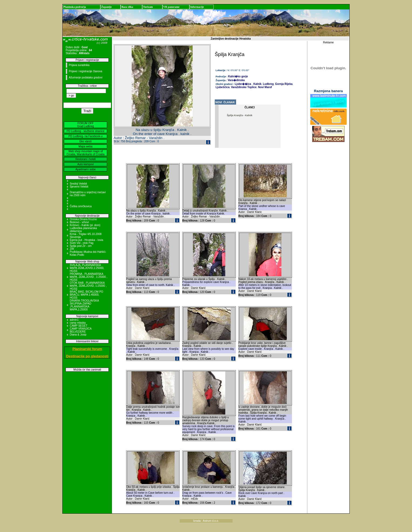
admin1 (74, 320)
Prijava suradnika (79, 65)
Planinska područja (75, 7)
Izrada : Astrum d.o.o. (206, 521)
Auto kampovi (86, 164)
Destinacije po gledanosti (87, 356)
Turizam (148, 7)
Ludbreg (268, 84)
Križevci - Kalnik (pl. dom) (85, 225)
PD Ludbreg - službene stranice (86, 131)
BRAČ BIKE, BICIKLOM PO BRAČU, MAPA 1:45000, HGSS (86, 295)
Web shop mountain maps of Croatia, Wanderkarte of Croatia (86, 153)
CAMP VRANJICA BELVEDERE (80, 330)
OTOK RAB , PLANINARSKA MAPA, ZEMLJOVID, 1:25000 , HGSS (88, 286)
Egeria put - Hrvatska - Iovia (86, 240)
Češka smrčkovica (81, 206)
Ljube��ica (243, 84)
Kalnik (257, 84)
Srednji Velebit (78, 184)
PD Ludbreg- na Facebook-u (86, 136)
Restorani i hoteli (86, 159)
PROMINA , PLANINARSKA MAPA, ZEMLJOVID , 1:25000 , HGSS (88, 277)
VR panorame (171, 7)
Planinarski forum (87, 349)
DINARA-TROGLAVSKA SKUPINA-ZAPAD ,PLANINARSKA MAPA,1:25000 (84, 305)
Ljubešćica (223, 87)
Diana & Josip (78, 335)
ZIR (72, 249)
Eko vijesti (85, 141)
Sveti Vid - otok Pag (81, 243)
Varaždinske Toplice (243, 87)
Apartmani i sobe (85, 169)
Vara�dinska (236, 80)
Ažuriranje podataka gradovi (86, 77)
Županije (106, 7)
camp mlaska (78, 323)
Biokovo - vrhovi (79, 222)
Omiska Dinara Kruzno (83, 219)
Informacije (197, 7)
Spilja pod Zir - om (81, 246)
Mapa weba (86, 146)
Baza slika (127, 7)
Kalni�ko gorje (238, 76)
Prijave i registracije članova (86, 71)
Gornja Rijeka (283, 84)
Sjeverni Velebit (79, 187)
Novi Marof (264, 87)
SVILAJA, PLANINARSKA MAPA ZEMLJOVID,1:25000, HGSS (87, 268)
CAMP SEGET (78, 326)
